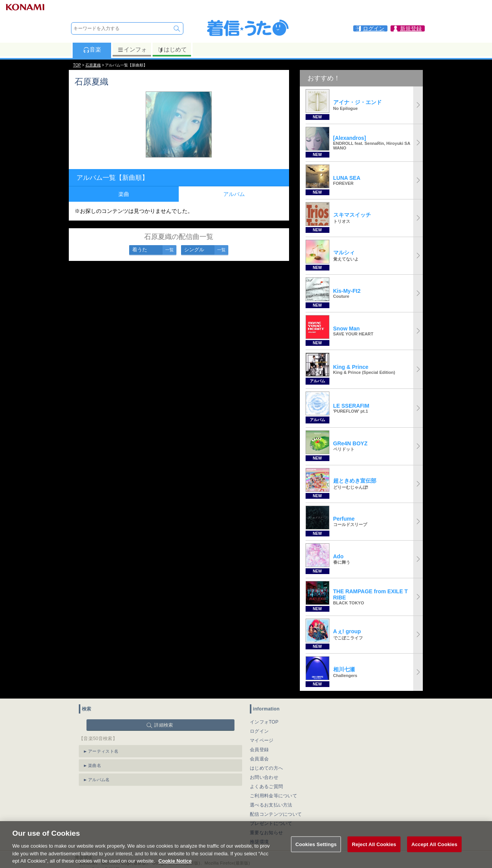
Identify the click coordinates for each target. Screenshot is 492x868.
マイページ (262, 740)
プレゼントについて (271, 823)
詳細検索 (164, 725)
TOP (77, 65)
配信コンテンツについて (276, 814)
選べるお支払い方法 (271, 805)
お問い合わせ (264, 777)
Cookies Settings (316, 851)
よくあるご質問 (266, 787)
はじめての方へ (266, 768)
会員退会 (259, 759)
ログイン (259, 731)
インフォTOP (264, 722)
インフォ (132, 50)
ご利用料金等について (273, 796)
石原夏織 (93, 65)
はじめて (172, 50)
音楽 (92, 50)
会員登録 (259, 750)
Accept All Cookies (434, 851)
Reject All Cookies (374, 851)
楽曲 (124, 194)
